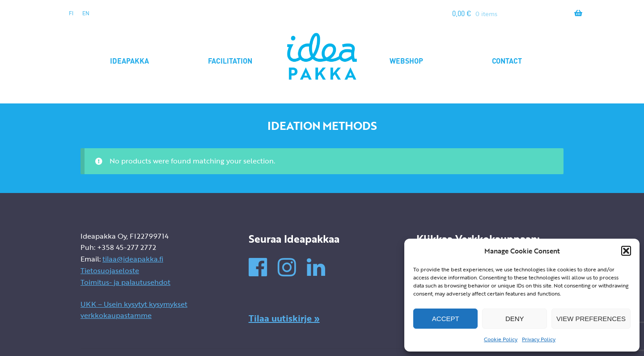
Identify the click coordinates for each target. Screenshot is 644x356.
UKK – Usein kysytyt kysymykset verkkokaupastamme (134, 310)
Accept (446, 319)
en (86, 13)
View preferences (591, 319)
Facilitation (230, 61)
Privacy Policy (539, 339)
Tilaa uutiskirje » (284, 318)
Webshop (406, 61)
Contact (507, 61)
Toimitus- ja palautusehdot (125, 282)
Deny (515, 319)
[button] (626, 251)
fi (71, 13)
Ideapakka (129, 61)
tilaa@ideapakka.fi (133, 259)
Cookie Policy (501, 339)
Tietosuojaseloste (110, 270)
